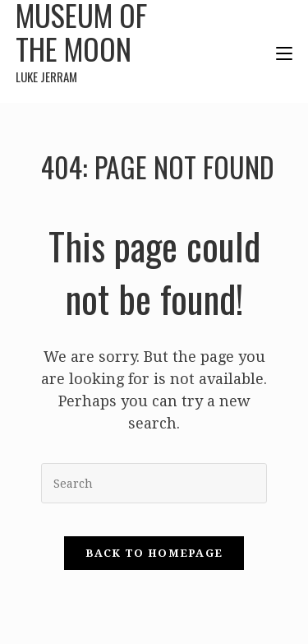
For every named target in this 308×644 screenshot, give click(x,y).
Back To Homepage (154, 553)
